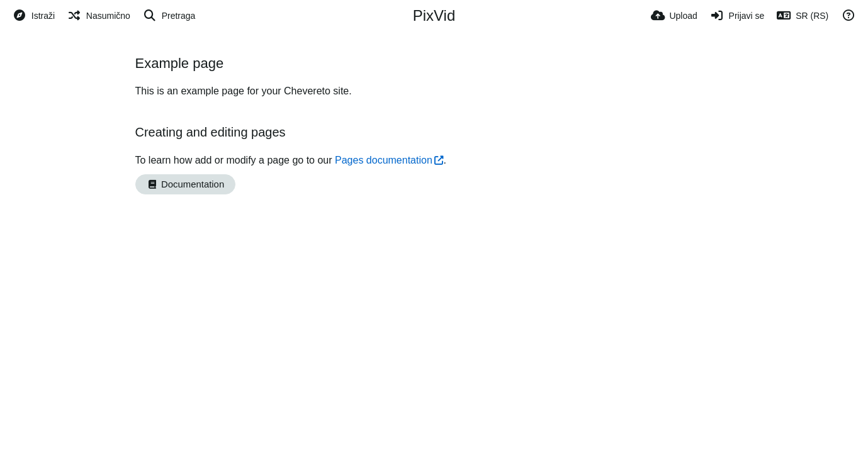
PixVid (434, 15)
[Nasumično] (99, 16)
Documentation (186, 184)
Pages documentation (384, 160)
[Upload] (674, 16)
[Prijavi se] (737, 16)
